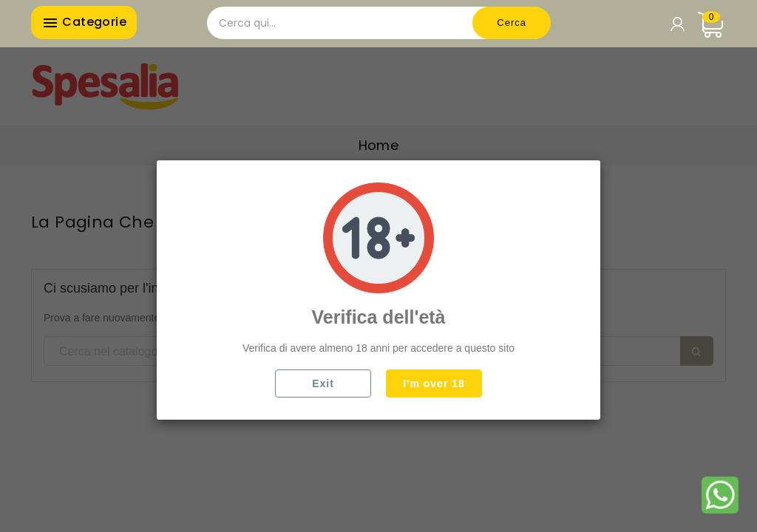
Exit (323, 383)
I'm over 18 (434, 383)
